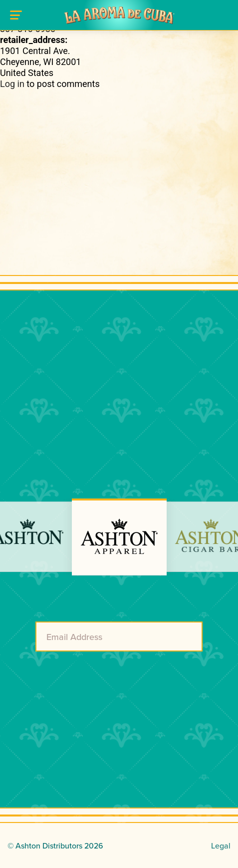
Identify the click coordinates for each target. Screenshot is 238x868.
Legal (221, 845)
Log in (12, 84)
